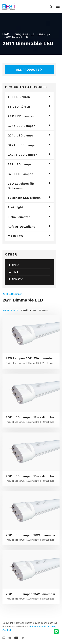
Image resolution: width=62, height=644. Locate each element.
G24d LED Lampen (21, 135)
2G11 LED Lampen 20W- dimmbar (31, 535)
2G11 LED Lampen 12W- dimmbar (30, 417)
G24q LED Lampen (21, 126)
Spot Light (15, 207)
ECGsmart (16, 279)
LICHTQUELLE (20, 35)
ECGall (14, 265)
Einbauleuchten (19, 217)
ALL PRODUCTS (29, 70)
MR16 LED (15, 236)
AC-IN (14, 272)
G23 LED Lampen (20, 174)
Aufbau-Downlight (21, 227)
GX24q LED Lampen (22, 155)
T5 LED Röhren (19, 97)
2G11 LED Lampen (41, 35)
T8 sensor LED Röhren (24, 198)
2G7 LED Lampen (21, 164)
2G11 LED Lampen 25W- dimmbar (31, 594)
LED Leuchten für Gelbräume (21, 186)
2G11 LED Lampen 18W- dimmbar (30, 476)
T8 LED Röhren (19, 107)
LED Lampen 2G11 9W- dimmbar (30, 358)
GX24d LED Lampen (22, 145)
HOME (6, 34)
